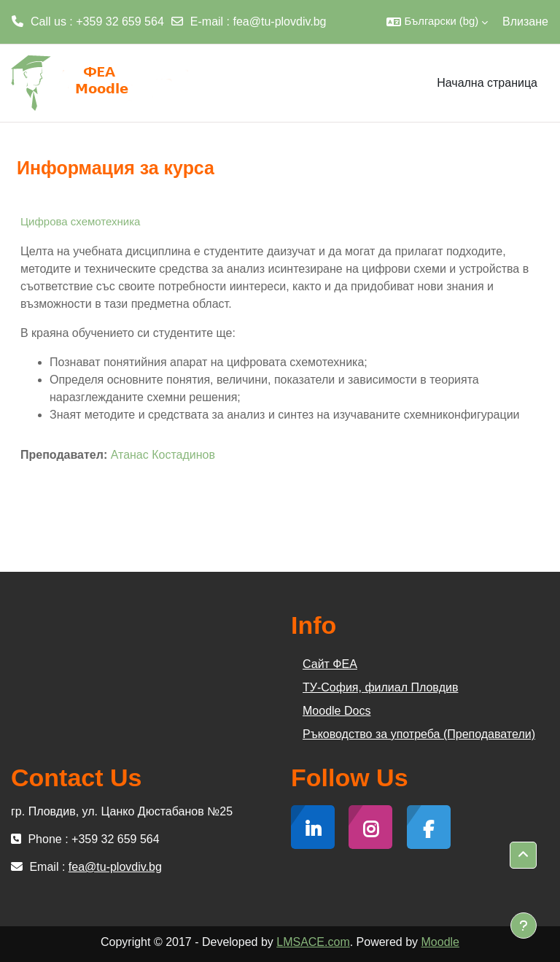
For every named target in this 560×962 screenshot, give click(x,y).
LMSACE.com (313, 942)
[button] (437, 22)
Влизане (525, 22)
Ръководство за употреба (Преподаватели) (419, 734)
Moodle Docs (337, 711)
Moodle (440, 942)
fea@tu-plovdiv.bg (280, 22)
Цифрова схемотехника (80, 221)
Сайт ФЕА (330, 664)
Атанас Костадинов (163, 455)
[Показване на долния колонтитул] (524, 926)
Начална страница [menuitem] (487, 83)
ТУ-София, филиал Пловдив (380, 687)
